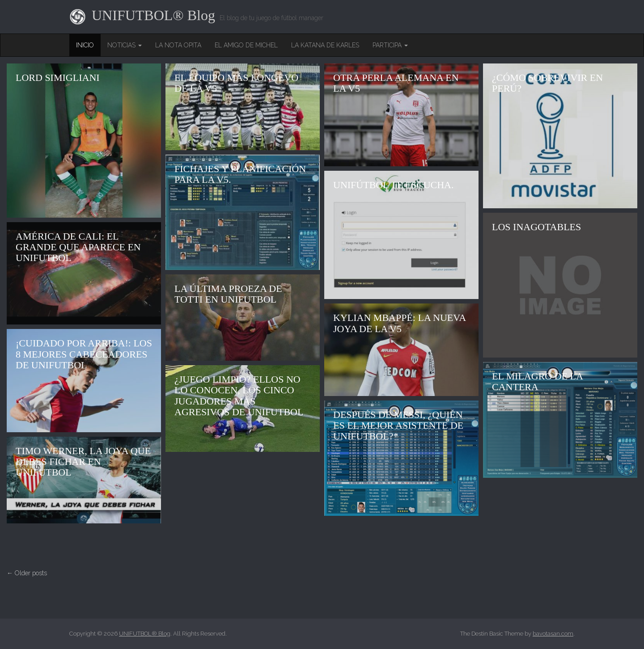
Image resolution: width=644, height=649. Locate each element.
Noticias (125, 45)
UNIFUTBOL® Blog (153, 15)
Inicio (85, 45)
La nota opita (178, 45)
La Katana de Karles (325, 45)
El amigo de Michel (246, 45)
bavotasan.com (553, 634)
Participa (390, 45)
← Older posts (27, 573)
